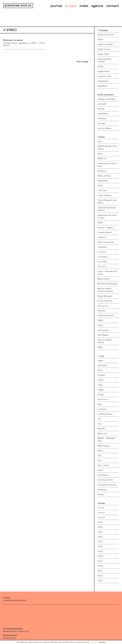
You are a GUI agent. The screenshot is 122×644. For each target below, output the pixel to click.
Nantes (100, 451)
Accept (94, 642)
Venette (101, 494)
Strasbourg (102, 490)
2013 (100, 581)
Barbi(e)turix (103, 181)
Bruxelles (101, 375)
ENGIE (100, 223)
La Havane (102, 409)
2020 (100, 546)
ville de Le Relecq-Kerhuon (105, 341)
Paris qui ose (103, 306)
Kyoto (100, 404)
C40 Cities (102, 190)
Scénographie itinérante (107, 485)
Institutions (102, 237)
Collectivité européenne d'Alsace (107, 209)
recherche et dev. (105, 76)
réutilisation (102, 118)
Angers (100, 360)
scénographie (103, 81)
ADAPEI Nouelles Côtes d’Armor (107, 147)
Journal (56, 6)
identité (101, 66)
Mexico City (102, 433)
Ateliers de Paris (104, 176)
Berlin (100, 370)
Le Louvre (102, 252)
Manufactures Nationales (107, 284)
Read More (102, 642)
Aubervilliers (103, 365)
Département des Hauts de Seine (107, 216)
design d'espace (104, 49)
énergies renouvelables (107, 99)
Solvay (100, 325)
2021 (100, 542)
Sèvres (100, 470)
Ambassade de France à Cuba (107, 165)
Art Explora (102, 171)
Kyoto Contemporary (106, 242)
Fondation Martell (105, 232)
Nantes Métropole (105, 296)
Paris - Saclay (103, 465)
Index (84, 6)
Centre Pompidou (105, 195)
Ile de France (103, 399)
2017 (100, 561)
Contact (112, 6)
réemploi (101, 109)
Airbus (100, 154)
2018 (100, 556)
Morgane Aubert (10, 631)
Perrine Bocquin (10, 638)
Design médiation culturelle (105, 60)
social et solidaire (105, 128)
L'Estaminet (102, 247)
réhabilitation (103, 114)
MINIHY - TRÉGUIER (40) (106, 440)
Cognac (101, 390)
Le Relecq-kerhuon (105, 414)
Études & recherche (106, 35)
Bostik (100, 186)
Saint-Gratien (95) (105, 480)
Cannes (101, 380)
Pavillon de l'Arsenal (106, 315)
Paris (100, 460)
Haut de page (84, 61)
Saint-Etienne (103, 475)
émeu (100, 141)
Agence (97, 6)
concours (101, 512)
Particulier (102, 311)
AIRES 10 (102, 159)
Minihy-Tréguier (104, 446)
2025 (100, 522)
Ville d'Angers (103, 335)
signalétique (102, 86)
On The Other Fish (105, 301)
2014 (100, 576)
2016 (100, 566)
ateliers (101, 39)
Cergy (100, 385)
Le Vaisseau (102, 257)
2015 (100, 571)
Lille (99, 419)
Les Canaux (102, 262)
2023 (100, 532)
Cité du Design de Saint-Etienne (107, 201)
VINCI (100, 347)
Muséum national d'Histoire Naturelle (105, 290)
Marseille (101, 429)
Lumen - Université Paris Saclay (107, 273)
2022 (100, 537)
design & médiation (105, 44)
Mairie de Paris (104, 279)
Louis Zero (102, 266)
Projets (71, 6)
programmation (104, 71)
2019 (100, 551)
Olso (99, 456)
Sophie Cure (24, 631)
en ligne (101, 395)
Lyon (99, 424)
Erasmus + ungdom (105, 227)
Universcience (103, 330)
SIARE (100, 320)
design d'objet (103, 54)
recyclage (101, 123)
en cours (101, 508)
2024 (100, 527)
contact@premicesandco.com (15, 600)
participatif (102, 104)
